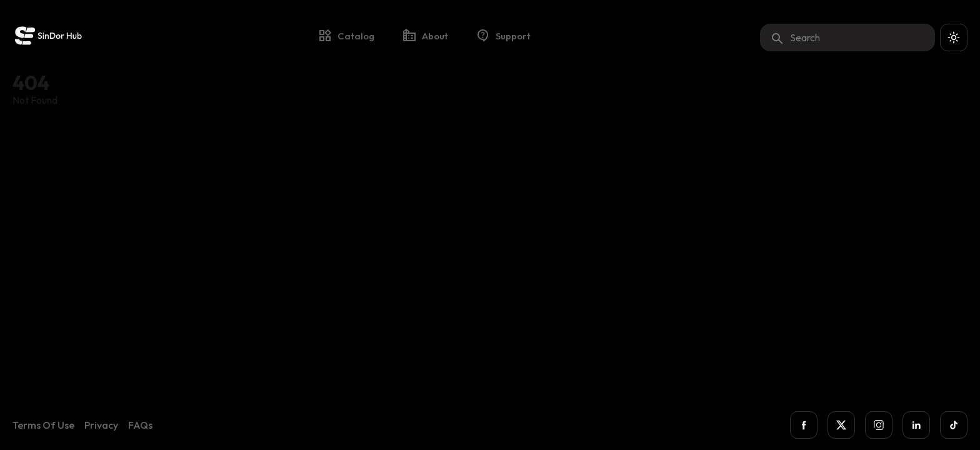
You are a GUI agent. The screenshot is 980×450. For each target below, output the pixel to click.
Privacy (101, 425)
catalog (346, 36)
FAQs (140, 425)
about (425, 36)
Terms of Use (43, 425)
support (503, 36)
